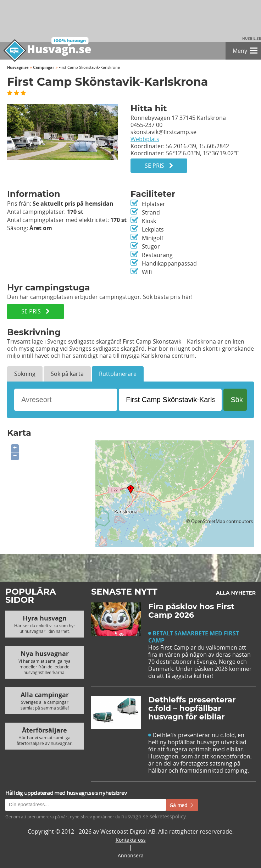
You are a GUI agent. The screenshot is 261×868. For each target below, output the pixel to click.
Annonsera (131, 855)
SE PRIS (35, 311)
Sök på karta (67, 374)
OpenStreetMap (208, 521)
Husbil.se (252, 38)
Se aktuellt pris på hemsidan (73, 204)
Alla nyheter (236, 593)
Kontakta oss (131, 840)
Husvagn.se (18, 67)
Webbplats (145, 139)
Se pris (159, 166)
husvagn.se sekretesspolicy (154, 816)
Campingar (44, 67)
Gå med (182, 805)
